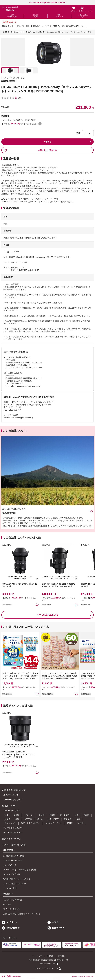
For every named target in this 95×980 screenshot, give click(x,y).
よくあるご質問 (10, 888)
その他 (81, 823)
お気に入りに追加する (30, 150)
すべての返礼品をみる (48, 615)
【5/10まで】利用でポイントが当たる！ (48, 3)
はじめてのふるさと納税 (14, 856)
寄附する (48, 142)
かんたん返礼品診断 (12, 874)
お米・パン (29, 815)
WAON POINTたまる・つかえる (17, 879)
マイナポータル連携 (12, 909)
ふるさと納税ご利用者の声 (15, 884)
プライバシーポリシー (47, 964)
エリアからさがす (11, 795)
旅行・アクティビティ (30, 823)
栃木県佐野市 (86, 694)
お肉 (7, 815)
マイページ (10, 922)
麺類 (17, 819)
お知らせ (54, 922)
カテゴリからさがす (12, 811)
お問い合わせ (11, 928)
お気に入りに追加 (91, 511)
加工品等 (28, 819)
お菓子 (8, 819)
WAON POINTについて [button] (40, 124)
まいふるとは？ (10, 865)
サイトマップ (37, 956)
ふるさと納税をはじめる (83, 16)
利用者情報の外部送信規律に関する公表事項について (49, 960)
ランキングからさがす (13, 828)
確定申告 (7, 904)
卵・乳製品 (65, 815)
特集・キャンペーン (59, 16)
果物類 (42, 815)
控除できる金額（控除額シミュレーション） (22, 914)
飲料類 (86, 815)
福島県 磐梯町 (9, 81)
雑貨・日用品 (53, 819)
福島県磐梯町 (7, 605)
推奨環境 (50, 956)
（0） (20, 98)
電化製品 (68, 819)
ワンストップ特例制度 (13, 900)
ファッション (10, 823)
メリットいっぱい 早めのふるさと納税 (20, 870)
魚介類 (16, 815)
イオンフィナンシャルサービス (47, 968)
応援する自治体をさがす (12, 16)
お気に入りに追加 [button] (37, 605)
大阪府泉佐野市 (47, 694)
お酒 (76, 815)
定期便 (70, 823)
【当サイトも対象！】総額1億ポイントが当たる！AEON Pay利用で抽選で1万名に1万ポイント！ (52, 26)
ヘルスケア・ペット (53, 823)
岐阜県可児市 (7, 694)
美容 (78, 819)
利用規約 (62, 956)
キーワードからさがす (13, 800)
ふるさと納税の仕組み (13, 860)
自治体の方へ (56, 928)
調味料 (40, 819)
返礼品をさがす (36, 16)
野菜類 (52, 815)
